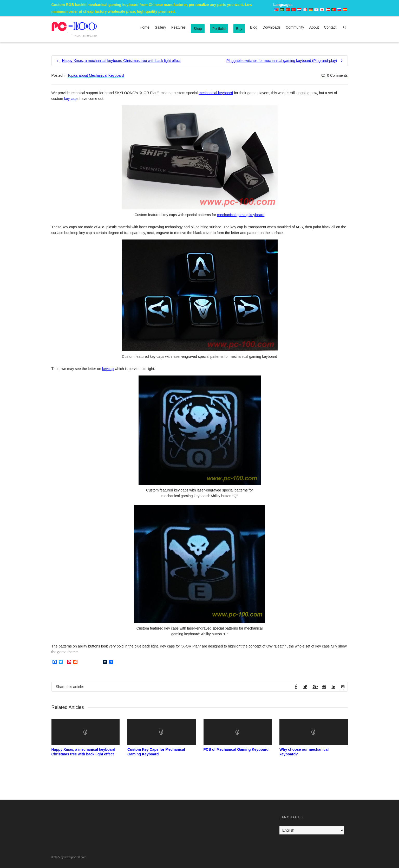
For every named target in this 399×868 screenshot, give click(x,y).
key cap (70, 99)
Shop (198, 29)
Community (295, 27)
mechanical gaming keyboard (241, 215)
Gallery (160, 27)
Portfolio (219, 29)
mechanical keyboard (216, 93)
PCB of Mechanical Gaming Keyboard (236, 749)
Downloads (272, 27)
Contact (330, 27)
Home (145, 27)
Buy (239, 29)
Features (178, 27)
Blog (254, 27)
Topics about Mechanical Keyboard (96, 75)
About (314, 27)
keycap (108, 369)
